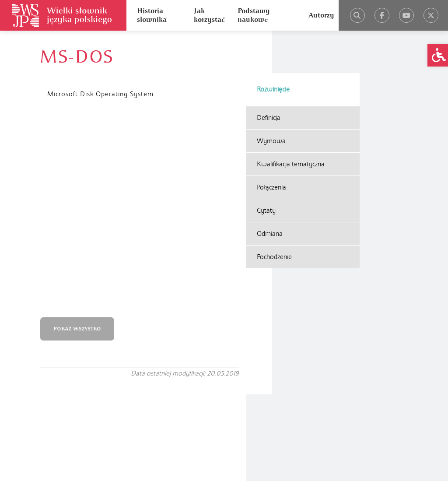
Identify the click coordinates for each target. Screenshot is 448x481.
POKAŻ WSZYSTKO (86, 142)
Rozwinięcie (273, 47)
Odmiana (270, 191)
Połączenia (271, 145)
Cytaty (266, 168)
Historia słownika (152, 15)
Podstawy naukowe (254, 15)
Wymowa (271, 98)
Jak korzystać (209, 15)
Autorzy (321, 15)
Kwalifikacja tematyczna (291, 122)
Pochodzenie (274, 214)
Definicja (269, 75)
